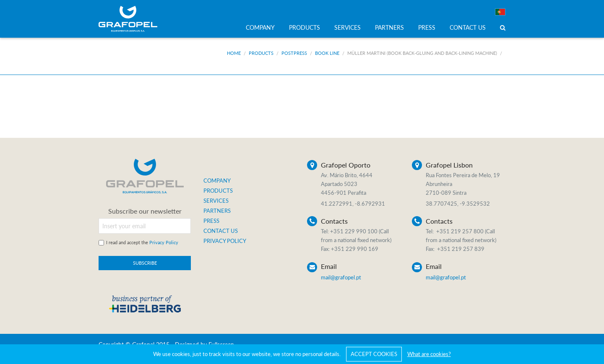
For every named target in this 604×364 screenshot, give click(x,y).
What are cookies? (429, 354)
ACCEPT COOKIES (374, 354)
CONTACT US (468, 27)
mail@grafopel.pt (341, 277)
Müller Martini (422, 53)
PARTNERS (389, 27)
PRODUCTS (305, 27)
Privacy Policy (164, 242)
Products (261, 53)
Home (234, 53)
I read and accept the (142, 242)
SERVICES (348, 27)
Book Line (327, 53)
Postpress (294, 53)
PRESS (427, 27)
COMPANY (260, 27)
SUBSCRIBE (145, 263)
